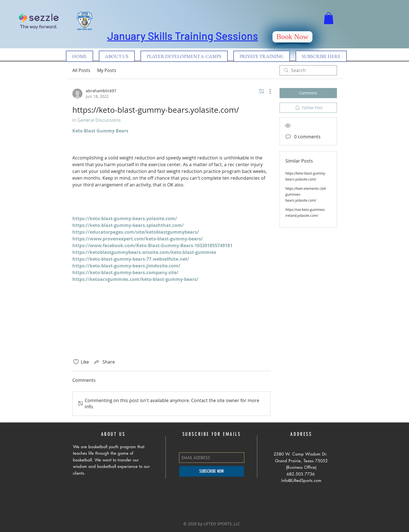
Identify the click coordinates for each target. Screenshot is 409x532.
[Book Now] (292, 37)
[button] (329, 18)
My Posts (107, 70)
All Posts (81, 70)
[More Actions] (267, 91)
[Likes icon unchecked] (76, 362)
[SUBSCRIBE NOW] (212, 471)
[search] (308, 70)
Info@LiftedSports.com (301, 480)
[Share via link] (104, 362)
